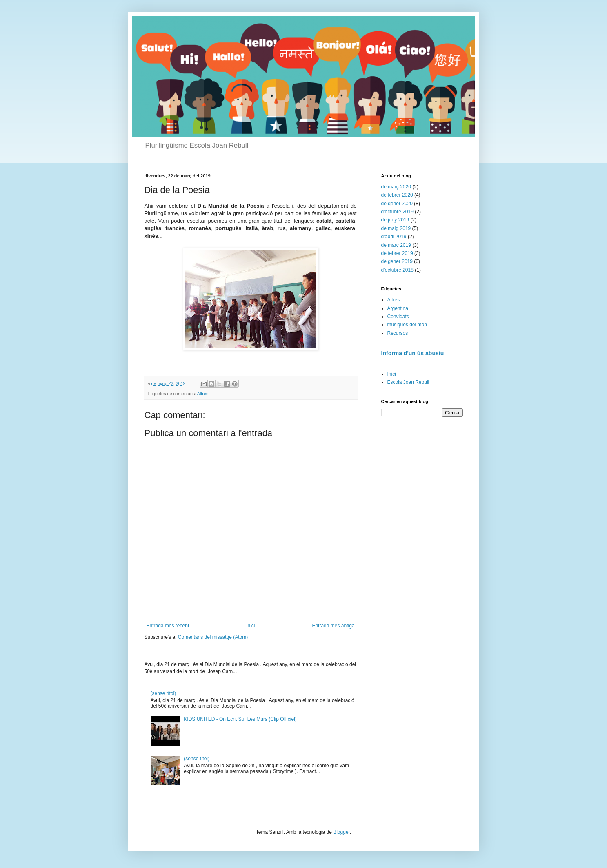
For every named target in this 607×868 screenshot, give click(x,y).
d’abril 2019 (394, 237)
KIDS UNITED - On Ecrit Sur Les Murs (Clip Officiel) (240, 719)
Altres (203, 394)
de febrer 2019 (397, 253)
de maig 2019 (396, 228)
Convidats (398, 317)
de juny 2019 (395, 220)
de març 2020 (396, 187)
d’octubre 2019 (397, 212)
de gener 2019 (397, 261)
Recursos (398, 333)
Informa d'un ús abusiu (413, 353)
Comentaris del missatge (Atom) (213, 637)
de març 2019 (396, 245)
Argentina (398, 308)
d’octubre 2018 (397, 270)
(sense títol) (163, 693)
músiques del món (407, 325)
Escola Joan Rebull (408, 382)
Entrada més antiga (333, 626)
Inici (250, 626)
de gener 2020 (397, 204)
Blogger (341, 832)
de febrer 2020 (397, 195)
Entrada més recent (168, 626)
